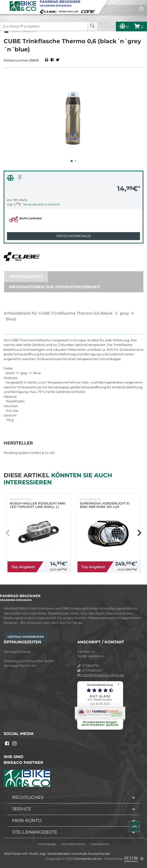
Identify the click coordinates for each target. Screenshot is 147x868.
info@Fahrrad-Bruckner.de (101, 675)
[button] (72, 161)
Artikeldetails (26, 277)
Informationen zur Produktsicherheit (55, 287)
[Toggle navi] (4, 4)
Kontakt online (73, 844)
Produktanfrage (74, 236)
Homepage (47, 844)
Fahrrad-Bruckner (88, 859)
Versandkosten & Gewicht (42, 204)
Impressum (100, 844)
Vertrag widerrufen (26, 637)
